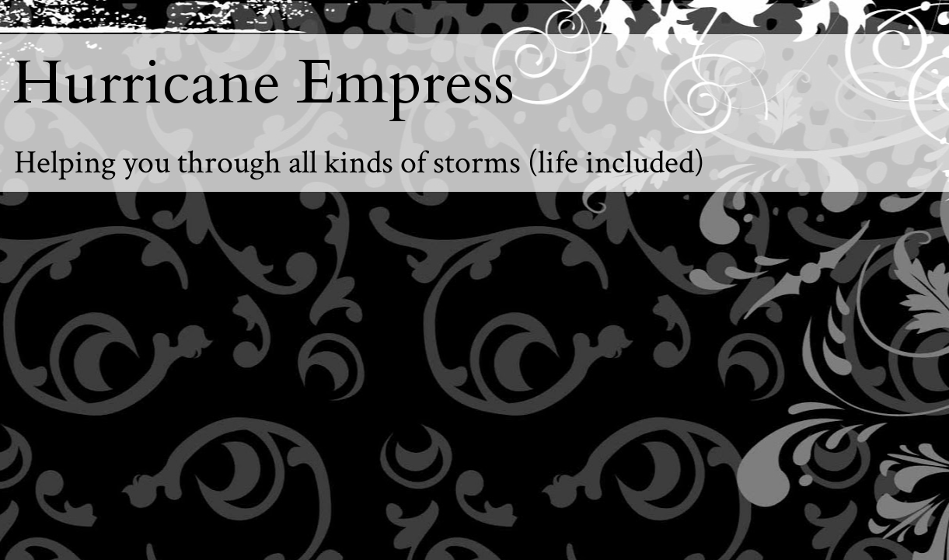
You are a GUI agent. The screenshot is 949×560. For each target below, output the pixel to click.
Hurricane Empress (263, 83)
